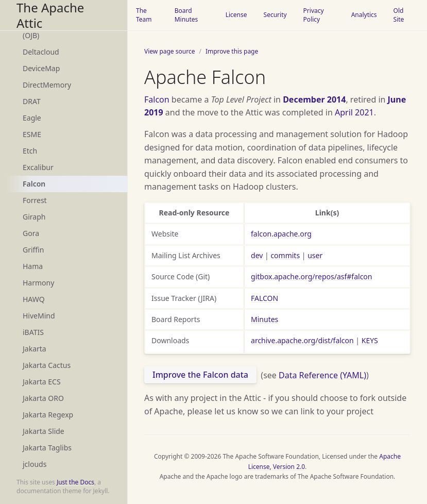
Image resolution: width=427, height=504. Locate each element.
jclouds (35, 464)
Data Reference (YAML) (322, 375)
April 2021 (354, 112)
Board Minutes (186, 15)
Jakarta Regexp (48, 415)
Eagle (32, 118)
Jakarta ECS (42, 382)
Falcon (34, 184)
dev (257, 255)
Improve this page (232, 51)
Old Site (399, 15)
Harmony (38, 283)
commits (285, 255)
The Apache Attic (50, 15)
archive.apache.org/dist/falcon (302, 340)
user (315, 255)
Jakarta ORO (43, 398)
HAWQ (34, 299)
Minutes (264, 319)
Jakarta (35, 349)
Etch (30, 151)
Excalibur (38, 167)
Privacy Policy (314, 15)
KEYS (370, 340)
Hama (33, 266)
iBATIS (33, 332)
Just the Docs (75, 482)
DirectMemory (47, 85)
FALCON (264, 298)
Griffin (33, 250)
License (236, 15)
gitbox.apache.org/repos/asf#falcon (311, 276)
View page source (169, 51)
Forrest (35, 200)
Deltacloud (41, 52)
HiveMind (39, 316)
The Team (144, 15)
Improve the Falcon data (200, 375)
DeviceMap (41, 68)
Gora (31, 233)
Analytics (364, 15)
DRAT (32, 101)
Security (275, 15)
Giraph (34, 217)
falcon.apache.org (281, 234)
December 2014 (314, 99)
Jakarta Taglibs (47, 448)
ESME (32, 134)
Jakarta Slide (44, 431)
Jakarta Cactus (47, 365)
